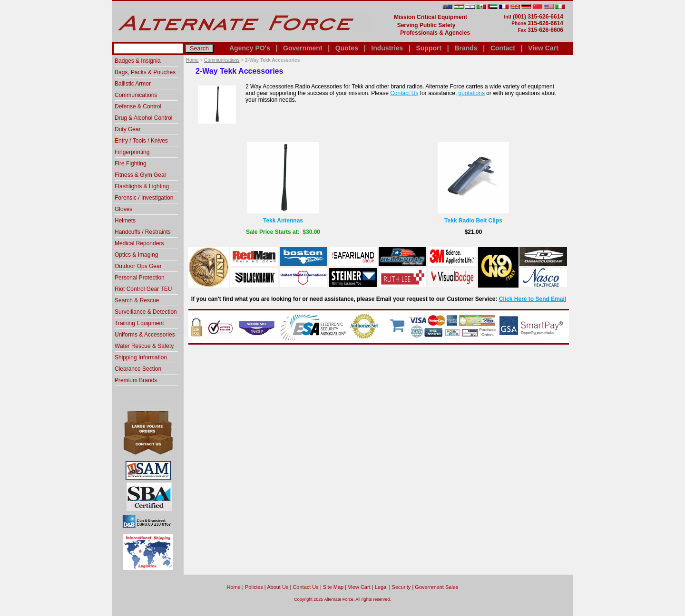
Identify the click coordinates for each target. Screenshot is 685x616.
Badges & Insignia (138, 61)
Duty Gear (128, 129)
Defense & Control (138, 106)
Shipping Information (141, 357)
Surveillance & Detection (146, 312)
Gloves (123, 209)
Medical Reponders (139, 243)
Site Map (333, 587)
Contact (503, 48)
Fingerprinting (132, 152)
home (234, 587)
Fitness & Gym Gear (141, 175)
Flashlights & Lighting (142, 186)
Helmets (125, 221)
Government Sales (436, 587)
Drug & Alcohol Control (143, 118)
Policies (254, 587)
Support (429, 48)
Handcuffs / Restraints (143, 232)
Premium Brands (136, 380)
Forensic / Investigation (144, 198)
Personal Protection (140, 278)
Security (401, 587)
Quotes (347, 48)
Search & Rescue (137, 300)
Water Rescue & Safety (144, 346)
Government (303, 48)
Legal (381, 587)
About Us (278, 587)
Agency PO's (250, 48)
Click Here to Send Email (533, 299)
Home (192, 60)
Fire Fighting (131, 164)
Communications (222, 60)
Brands (466, 48)
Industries (387, 48)
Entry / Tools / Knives (141, 141)
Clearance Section (138, 369)
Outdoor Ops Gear (138, 266)
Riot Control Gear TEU (143, 289)
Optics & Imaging (136, 255)
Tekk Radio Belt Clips (473, 221)
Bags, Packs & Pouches (145, 72)
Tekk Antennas (283, 221)
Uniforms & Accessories (145, 335)
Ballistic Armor (133, 84)
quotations (472, 93)
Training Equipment (139, 323)
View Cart (543, 48)
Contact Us (404, 93)
